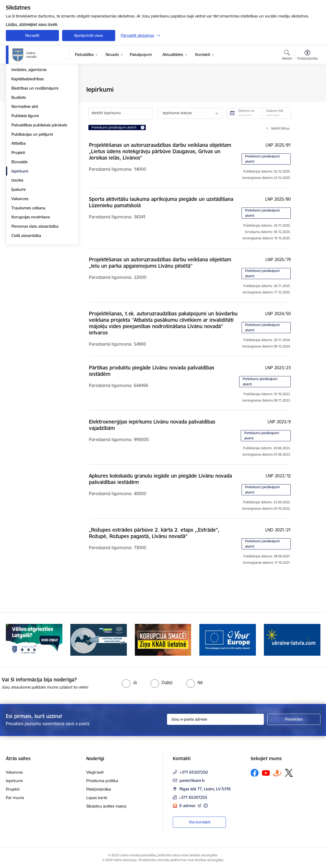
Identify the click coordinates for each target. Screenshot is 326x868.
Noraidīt (32, 35)
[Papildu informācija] (206, 806)
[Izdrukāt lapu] (307, 87)
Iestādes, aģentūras (29, 127)
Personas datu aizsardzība (35, 283)
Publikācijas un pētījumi (32, 191)
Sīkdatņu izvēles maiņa (106, 806)
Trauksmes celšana (28, 265)
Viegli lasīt (95, 772)
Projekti (18, 210)
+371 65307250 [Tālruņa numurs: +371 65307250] (194, 772)
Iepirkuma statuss (177, 113)
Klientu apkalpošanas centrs (37, 118)
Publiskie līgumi (25, 173)
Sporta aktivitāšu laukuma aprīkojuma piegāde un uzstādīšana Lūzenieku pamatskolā (161, 202)
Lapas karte (97, 798)
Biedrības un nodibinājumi (35, 145)
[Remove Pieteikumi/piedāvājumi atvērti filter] (143, 127)
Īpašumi (18, 246)
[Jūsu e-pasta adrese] (215, 719)
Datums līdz (275, 111)
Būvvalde (20, 219)
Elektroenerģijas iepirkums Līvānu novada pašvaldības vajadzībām (152, 425)
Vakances (20, 256)
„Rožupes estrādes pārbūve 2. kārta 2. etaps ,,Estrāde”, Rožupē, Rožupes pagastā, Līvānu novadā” (154, 533)
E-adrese (188, 806)
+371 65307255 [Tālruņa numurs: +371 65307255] (193, 797)
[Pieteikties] (294, 719)
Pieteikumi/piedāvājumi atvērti (262, 159)
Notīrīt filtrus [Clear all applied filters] (280, 128)
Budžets (19, 154)
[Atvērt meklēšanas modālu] (287, 56)
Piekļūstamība (99, 789)
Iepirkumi (20, 228)
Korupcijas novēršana (31, 274)
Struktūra (20, 99)
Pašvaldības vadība (28, 108)
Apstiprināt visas (89, 35)
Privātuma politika (102, 781)
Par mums (15, 798)
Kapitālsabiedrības (28, 136)
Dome (17, 90)
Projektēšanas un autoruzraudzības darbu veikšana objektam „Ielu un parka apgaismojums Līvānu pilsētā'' (160, 263)
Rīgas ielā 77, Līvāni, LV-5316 (205, 789)
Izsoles (17, 237)
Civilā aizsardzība (26, 292)
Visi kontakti (200, 822)
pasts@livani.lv (192, 780)
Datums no (246, 111)
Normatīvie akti (25, 164)
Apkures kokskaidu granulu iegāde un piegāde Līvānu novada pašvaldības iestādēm (160, 479)
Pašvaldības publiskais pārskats (39, 182)
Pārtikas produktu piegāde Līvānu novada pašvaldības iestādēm (152, 371)
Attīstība (19, 201)
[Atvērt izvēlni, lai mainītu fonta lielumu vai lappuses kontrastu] (308, 56)
